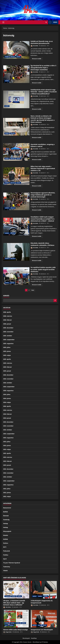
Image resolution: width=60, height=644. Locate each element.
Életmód (13, 57)
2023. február (7, 461)
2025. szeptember (9, 340)
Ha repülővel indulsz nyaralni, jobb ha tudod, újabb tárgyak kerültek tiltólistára (16, 276)
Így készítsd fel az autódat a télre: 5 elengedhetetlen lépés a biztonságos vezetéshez (16, 74)
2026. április (7, 312)
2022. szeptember (9, 481)
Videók (5, 571)
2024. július (7, 394)
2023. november (8, 426)
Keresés (6, 296)
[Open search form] (46, 22)
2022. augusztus (8, 485)
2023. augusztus (8, 438)
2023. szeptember (9, 434)
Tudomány (7, 567)
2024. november (8, 379)
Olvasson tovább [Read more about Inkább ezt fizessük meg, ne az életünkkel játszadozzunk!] (37, 59)
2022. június (7, 493)
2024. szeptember (9, 387)
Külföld (12, 283)
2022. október (8, 477)
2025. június (7, 351)
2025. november (8, 332)
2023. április (7, 453)
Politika (6, 555)
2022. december (8, 469)
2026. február (7, 320)
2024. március (8, 410)
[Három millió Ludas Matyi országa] (16, 619)
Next (33, 290)
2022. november (8, 473)
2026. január (7, 324)
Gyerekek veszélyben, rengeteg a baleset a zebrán (16, 152)
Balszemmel (7, 508)
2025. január (7, 371)
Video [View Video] (53, 22)
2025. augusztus (8, 343)
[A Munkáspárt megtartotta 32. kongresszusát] (44, 590)
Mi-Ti (5, 547)
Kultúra (6, 543)
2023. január (7, 465)
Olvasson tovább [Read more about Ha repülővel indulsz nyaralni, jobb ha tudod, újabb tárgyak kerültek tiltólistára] (37, 285)
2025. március (8, 363)
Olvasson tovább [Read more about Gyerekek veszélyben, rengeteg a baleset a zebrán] (37, 160)
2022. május (7, 496)
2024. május (7, 402)
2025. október (8, 336)
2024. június (7, 398)
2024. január (7, 418)
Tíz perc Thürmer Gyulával (12, 563)
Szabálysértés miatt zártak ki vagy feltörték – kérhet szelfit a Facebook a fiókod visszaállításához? (16, 99)
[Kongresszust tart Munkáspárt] (44, 619)
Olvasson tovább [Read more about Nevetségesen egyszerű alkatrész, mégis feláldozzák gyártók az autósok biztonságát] (37, 210)
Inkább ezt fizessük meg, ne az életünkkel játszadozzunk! (16, 50)
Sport (5, 559)
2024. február (7, 414)
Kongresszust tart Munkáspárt (42, 630)
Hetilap (6, 524)
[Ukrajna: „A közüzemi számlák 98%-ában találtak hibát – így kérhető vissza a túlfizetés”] (16, 590)
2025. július (7, 347)
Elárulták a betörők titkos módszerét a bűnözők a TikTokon (16, 252)
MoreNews (36, 642)
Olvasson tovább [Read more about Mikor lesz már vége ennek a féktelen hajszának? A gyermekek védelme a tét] (37, 186)
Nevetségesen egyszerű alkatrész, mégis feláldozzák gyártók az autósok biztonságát (16, 201)
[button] (3, 22)
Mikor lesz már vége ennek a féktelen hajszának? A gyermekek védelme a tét (16, 176)
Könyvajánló (7, 531)
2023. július (7, 442)
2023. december (8, 422)
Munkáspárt (26, 638)
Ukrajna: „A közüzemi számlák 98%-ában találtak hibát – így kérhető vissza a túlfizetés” (14, 603)
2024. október (8, 383)
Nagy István (7, 632)
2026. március (8, 316)
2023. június (7, 446)
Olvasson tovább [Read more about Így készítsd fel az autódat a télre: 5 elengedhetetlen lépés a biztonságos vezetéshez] (37, 83)
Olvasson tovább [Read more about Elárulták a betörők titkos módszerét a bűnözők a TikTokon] (37, 261)
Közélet (18, 57)
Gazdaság (6, 520)
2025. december (8, 328)
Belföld (7, 57)
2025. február (7, 367)
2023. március (8, 457)
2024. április (7, 406)
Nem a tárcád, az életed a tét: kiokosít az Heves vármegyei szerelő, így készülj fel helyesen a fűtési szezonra (16, 127)
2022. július (7, 489)
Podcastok (7, 551)
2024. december (8, 375)
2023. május (7, 449)
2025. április (7, 359)
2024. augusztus (8, 391)
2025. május (7, 355)
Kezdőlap (34, 638)
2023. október (8, 430)
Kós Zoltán (34, 46)
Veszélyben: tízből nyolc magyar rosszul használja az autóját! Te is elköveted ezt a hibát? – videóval (16, 226)
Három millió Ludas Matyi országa (15, 630)
